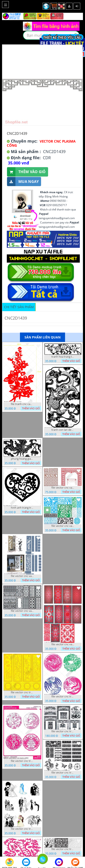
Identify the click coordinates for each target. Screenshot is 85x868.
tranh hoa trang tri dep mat (63, 357)
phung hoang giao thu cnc (22, 459)
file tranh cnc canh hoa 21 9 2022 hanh (22, 404)
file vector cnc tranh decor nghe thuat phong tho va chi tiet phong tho (63, 773)
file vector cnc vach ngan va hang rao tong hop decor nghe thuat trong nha (63, 526)
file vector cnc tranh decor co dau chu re (22, 829)
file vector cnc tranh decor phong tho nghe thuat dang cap (63, 731)
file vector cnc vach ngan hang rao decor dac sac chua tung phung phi (22, 611)
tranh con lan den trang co (63, 430)
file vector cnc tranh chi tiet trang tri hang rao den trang (63, 849)
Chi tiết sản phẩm (19, 307)
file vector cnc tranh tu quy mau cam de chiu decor (22, 692)
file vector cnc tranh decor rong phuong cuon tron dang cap (22, 761)
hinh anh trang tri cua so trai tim (22, 508)
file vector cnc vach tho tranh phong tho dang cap (63, 488)
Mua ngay (23, 182)
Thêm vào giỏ (26, 172)
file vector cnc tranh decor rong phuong (63, 696)
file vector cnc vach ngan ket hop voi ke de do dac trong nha (22, 576)
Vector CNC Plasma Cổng (41, 143)
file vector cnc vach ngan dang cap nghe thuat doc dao (63, 644)
